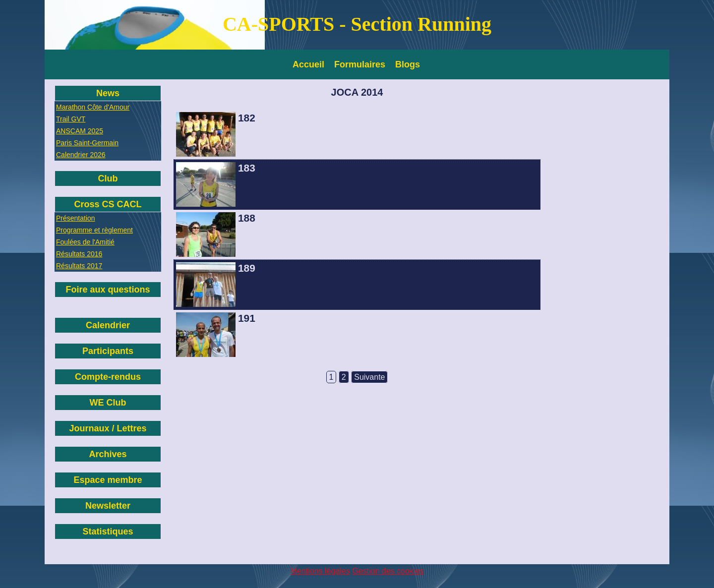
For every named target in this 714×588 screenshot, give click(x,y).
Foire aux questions (108, 290)
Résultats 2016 (79, 254)
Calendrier (108, 325)
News (108, 93)
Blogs (408, 64)
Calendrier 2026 (81, 155)
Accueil (308, 64)
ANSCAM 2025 (80, 131)
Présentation (76, 218)
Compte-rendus (108, 377)
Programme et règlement (94, 230)
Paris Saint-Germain (87, 143)
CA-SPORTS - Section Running (357, 24)
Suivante (369, 377)
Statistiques (108, 531)
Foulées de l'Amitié (85, 242)
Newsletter (108, 506)
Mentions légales (320, 571)
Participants (108, 351)
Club (108, 178)
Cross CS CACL (108, 204)
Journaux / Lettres (108, 428)
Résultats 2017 (79, 266)
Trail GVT (71, 119)
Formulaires (360, 64)
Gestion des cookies (388, 571)
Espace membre (108, 480)
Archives (108, 454)
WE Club (108, 403)
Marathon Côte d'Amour (93, 107)
